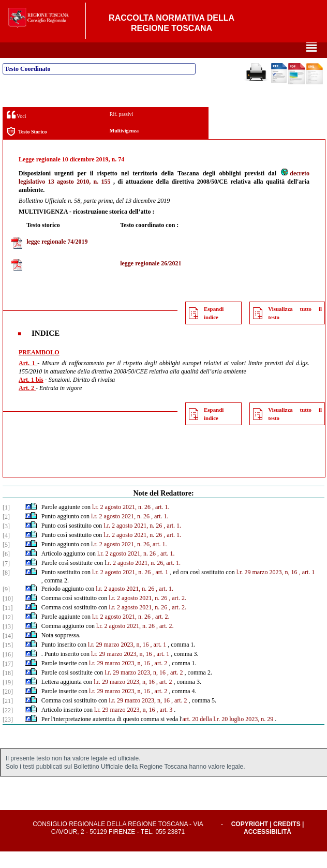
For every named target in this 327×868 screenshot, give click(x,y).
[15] (8, 662)
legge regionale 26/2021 (151, 280)
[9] (6, 606)
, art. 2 (160, 680)
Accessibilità (267, 848)
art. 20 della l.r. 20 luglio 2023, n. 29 (228, 736)
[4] (6, 552)
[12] (8, 634)
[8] (6, 589)
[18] (8, 690)
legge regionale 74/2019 (57, 258)
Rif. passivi (122, 131)
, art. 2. (177, 615)
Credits (287, 841)
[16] (8, 671)
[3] (6, 543)
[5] (6, 561)
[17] (8, 680)
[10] (8, 615)
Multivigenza (124, 147)
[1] (6, 524)
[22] (8, 727)
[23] (8, 736)
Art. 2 (27, 405)
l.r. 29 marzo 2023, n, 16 (267, 589)
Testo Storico (27, 148)
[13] (8, 643)
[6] (6, 571)
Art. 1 (28, 380)
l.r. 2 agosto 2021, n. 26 (121, 523)
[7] (6, 580)
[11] (8, 624)
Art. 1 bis (31, 396)
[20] (8, 708)
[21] (8, 717)
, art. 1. (161, 523)
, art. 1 (160, 589)
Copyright (250, 841)
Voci (16, 131)
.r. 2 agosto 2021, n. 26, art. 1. (130, 561)
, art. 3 (165, 726)
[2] (6, 533)
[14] (8, 652)
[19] (8, 699)
